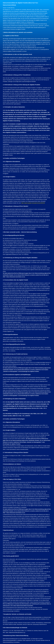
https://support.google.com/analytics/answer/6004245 (33, 203)
